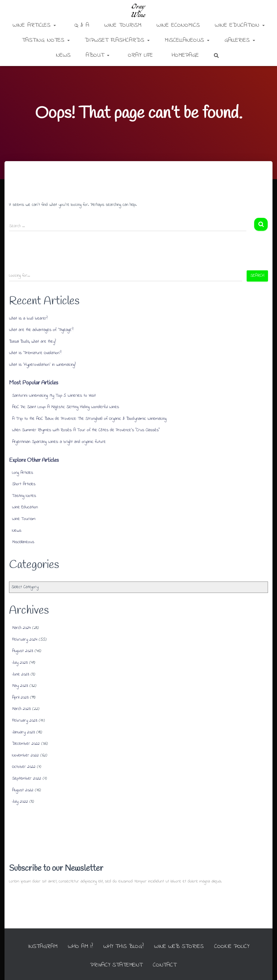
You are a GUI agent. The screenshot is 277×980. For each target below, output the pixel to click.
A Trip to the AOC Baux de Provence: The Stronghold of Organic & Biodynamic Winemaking (89, 419)
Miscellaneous (187, 40)
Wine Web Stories (180, 947)
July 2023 (20, 663)
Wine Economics (178, 25)
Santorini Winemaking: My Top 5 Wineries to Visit (54, 396)
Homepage (184, 55)
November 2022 (25, 755)
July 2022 (20, 802)
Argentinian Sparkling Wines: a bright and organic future (59, 442)
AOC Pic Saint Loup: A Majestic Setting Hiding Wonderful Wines (65, 407)
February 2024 (25, 640)
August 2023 (23, 651)
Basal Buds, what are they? (32, 342)
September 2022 (27, 779)
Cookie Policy (233, 947)
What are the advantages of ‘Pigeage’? (41, 330)
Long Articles (23, 473)
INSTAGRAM (41, 947)
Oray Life (139, 55)
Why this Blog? (123, 947)
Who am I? (79, 947)
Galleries (240, 40)
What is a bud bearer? (28, 319)
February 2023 (25, 721)
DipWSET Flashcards (117, 40)
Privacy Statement (116, 965)
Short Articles (24, 484)
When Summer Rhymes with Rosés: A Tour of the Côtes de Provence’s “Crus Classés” (86, 430)
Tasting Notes (46, 40)
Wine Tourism (123, 25)
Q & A (81, 25)
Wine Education (240, 25)
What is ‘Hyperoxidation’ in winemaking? (42, 365)
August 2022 (23, 790)
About (97, 55)
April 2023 (20, 697)
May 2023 (20, 686)
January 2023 (23, 732)
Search (257, 276)
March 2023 (21, 709)
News (63, 55)
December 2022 (26, 744)
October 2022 (24, 767)
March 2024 (21, 628)
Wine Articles (34, 25)
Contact (165, 965)
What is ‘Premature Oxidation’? (35, 353)
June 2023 (21, 674)
